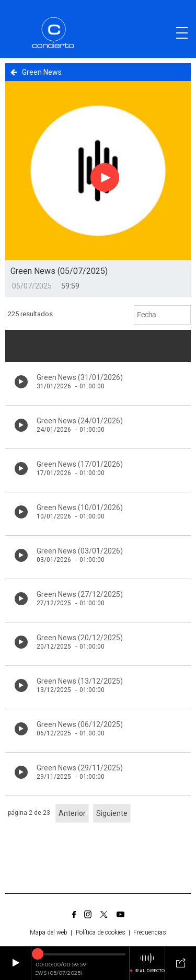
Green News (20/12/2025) (80, 638)
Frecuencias (150, 932)
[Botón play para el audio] (105, 177)
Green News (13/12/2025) (80, 681)
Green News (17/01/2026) (80, 464)
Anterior (72, 813)
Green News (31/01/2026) (80, 377)
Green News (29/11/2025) (80, 768)
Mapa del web (49, 932)
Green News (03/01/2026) (80, 551)
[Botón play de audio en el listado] (21, 382)
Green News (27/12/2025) (80, 594)
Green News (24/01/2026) (80, 421)
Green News (36, 72)
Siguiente (112, 813)
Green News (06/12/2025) (80, 724)
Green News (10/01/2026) (80, 508)
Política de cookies (101, 932)
